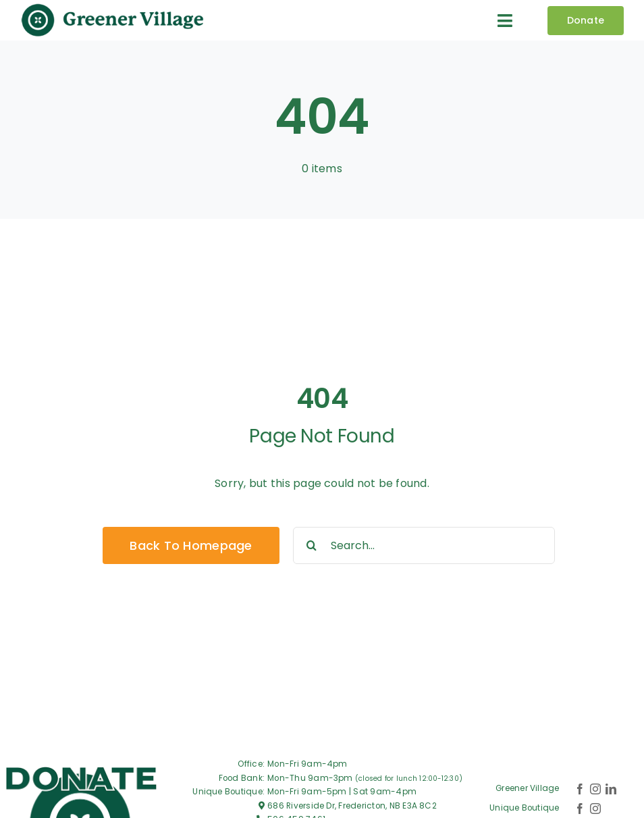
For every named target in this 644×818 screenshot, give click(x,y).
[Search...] (424, 545)
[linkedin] (611, 789)
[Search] (312, 545)
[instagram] (595, 789)
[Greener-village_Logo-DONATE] (82, 767)
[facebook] (580, 789)
